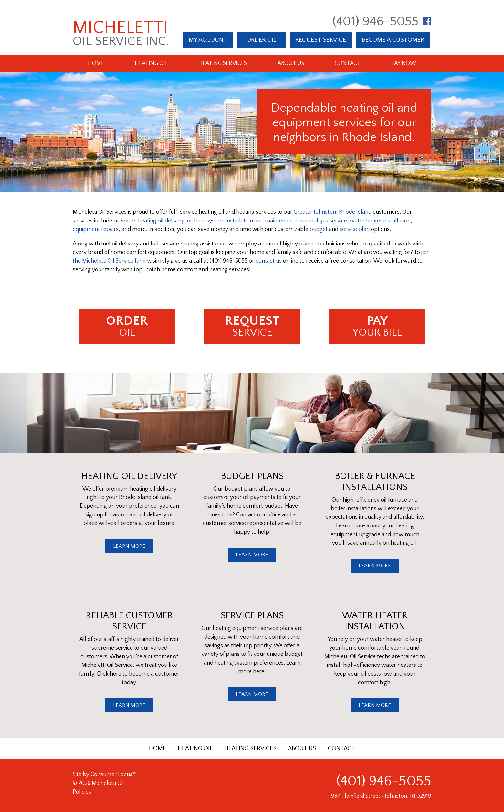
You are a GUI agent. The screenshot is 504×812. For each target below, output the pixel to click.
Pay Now (404, 63)
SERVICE (252, 326)
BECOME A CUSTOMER (393, 40)
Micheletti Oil (108, 783)
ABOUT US (302, 748)
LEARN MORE (129, 546)
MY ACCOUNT (208, 40)
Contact (348, 63)
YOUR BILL (377, 326)
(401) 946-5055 (375, 21)
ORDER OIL (261, 40)
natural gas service (324, 221)
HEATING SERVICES (250, 748)
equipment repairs (96, 229)
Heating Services (223, 63)
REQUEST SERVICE (321, 40)
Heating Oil (151, 63)
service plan (355, 229)
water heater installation (380, 221)
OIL (127, 326)
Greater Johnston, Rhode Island (333, 212)
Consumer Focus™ (113, 774)
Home (96, 63)
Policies (82, 792)
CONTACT (341, 748)
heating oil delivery (161, 221)
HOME (157, 748)
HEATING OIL (195, 748)
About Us (291, 63)
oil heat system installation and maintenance (242, 221)
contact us (269, 261)
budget (319, 229)
